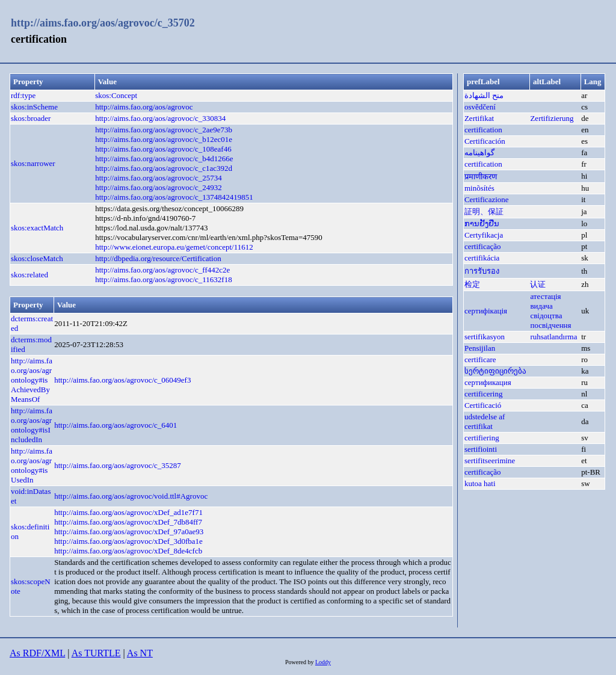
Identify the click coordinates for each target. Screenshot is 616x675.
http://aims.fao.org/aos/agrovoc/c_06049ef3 (122, 380)
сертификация (488, 382)
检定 (472, 284)
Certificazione (487, 199)
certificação (483, 246)
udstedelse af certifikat (485, 421)
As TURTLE (96, 653)
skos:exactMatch (37, 228)
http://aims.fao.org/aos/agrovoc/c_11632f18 (163, 279)
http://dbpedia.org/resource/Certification (158, 258)
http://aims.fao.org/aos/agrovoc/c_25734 (159, 178)
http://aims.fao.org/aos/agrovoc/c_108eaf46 (163, 149)
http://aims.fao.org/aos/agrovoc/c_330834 (160, 118)
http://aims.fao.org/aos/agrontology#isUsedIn (32, 465)
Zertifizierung (552, 118)
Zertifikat (479, 118)
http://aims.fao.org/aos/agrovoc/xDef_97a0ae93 (129, 532)
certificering (484, 394)
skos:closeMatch (37, 258)
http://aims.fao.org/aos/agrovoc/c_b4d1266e (164, 159)
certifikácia (482, 258)
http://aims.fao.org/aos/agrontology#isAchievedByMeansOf (32, 380)
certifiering (482, 438)
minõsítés (479, 188)
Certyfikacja (484, 235)
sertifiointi (481, 449)
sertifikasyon (485, 337)
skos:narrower (33, 163)
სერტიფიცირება (495, 371)
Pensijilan (480, 348)
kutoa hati (480, 483)
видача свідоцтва (546, 311)
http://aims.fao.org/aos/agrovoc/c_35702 (103, 23)
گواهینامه (479, 153)
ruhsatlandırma (553, 337)
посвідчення (550, 325)
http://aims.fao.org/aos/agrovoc (144, 107)
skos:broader (31, 118)
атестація (545, 296)
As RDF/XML (37, 653)
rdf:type (23, 95)
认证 (538, 284)
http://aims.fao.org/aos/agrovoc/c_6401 (115, 425)
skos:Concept (116, 95)
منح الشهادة (484, 95)
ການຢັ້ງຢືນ (482, 223)
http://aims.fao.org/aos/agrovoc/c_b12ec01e (164, 139)
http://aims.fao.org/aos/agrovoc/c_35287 (118, 465)
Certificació (483, 405)
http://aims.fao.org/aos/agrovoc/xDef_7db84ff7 (128, 522)
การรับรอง (482, 271)
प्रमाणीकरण (481, 177)
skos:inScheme (34, 107)
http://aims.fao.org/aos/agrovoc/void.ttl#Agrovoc (131, 496)
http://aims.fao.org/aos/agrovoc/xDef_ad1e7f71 (128, 512)
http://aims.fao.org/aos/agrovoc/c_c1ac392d (164, 168)
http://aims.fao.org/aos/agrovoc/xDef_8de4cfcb (128, 551)
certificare (480, 359)
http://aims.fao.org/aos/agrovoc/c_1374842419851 (174, 197)
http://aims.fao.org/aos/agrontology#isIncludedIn (32, 425)
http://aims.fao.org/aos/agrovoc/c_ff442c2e (162, 270)
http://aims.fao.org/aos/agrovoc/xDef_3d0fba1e (128, 541)
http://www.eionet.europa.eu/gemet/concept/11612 (174, 247)
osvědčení (480, 107)
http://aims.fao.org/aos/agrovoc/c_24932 (159, 187)
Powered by (300, 662)
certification (483, 130)
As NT (140, 653)
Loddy (323, 662)
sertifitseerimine (490, 461)
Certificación (485, 141)
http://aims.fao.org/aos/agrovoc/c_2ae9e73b (164, 130)
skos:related (29, 275)
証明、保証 (484, 211)
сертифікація (486, 311)
